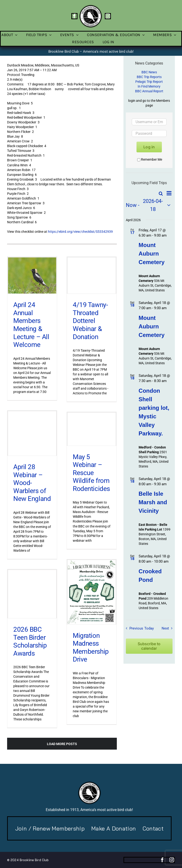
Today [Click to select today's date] (149, 628)
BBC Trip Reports (149, 77)
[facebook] (74, 16)
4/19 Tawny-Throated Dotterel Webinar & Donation (90, 321)
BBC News (149, 72)
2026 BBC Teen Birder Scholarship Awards (30, 641)
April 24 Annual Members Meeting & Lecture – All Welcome (31, 325)
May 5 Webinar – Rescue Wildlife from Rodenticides (91, 473)
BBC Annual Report (149, 91)
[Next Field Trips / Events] (168, 628)
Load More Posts (62, 744)
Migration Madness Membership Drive (91, 648)
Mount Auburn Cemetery (152, 254)
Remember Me (150, 159)
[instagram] (108, 16)
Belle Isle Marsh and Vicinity (153, 502)
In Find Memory (149, 86)
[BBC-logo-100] (91, 6)
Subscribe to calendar (149, 646)
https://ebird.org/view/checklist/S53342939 (80, 232)
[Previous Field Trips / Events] (133, 628)
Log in (149, 147)
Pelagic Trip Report (149, 82)
